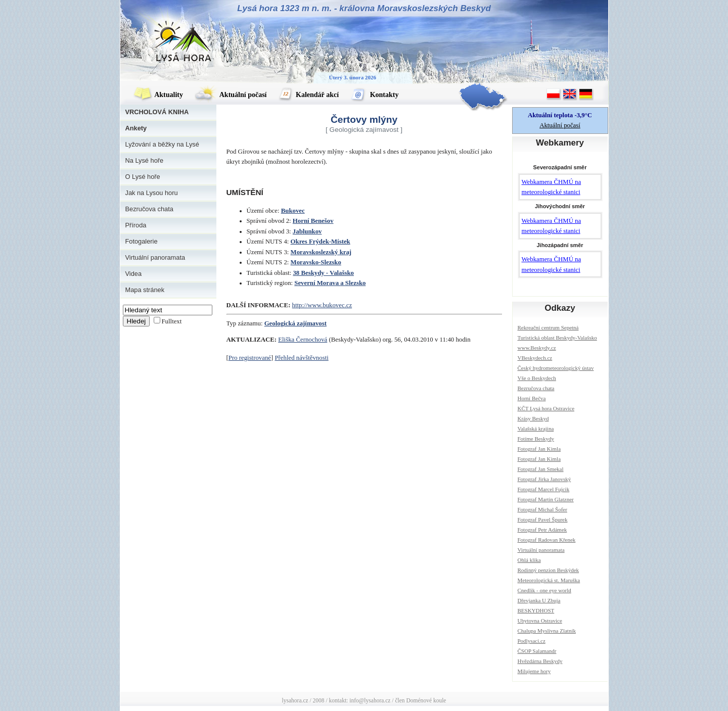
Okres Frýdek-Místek (321, 242)
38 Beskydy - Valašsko (323, 273)
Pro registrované (250, 358)
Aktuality (158, 95)
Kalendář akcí (309, 95)
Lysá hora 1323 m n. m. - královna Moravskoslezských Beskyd (364, 8)
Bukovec (293, 211)
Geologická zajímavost (295, 323)
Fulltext (172, 321)
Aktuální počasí (231, 95)
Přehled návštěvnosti (301, 358)
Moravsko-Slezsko (316, 262)
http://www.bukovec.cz (322, 305)
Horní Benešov (313, 221)
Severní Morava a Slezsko (330, 283)
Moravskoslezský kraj (321, 252)
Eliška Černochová (303, 340)
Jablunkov (307, 231)
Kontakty (374, 95)
